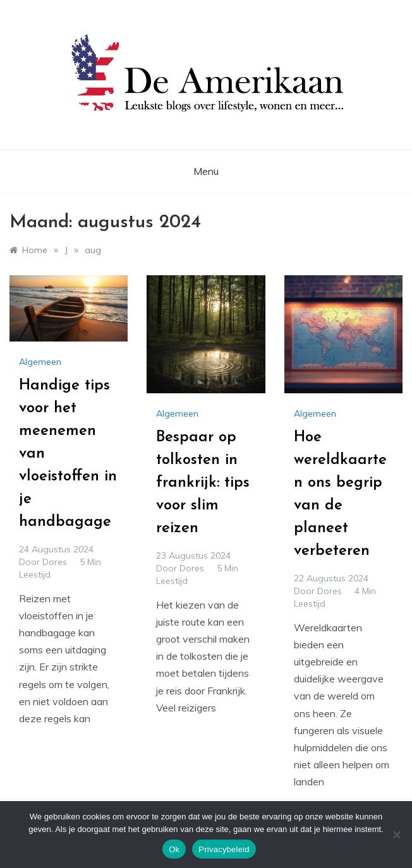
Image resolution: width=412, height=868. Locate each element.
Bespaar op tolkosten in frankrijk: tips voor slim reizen (203, 483)
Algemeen (40, 362)
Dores (55, 562)
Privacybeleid (224, 849)
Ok (174, 849)
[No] (396, 835)
